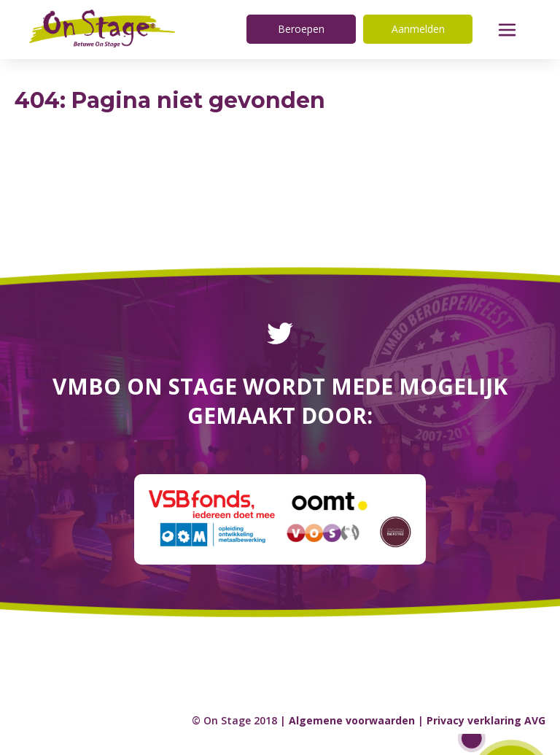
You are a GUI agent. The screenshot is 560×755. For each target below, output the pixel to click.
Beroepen (301, 29)
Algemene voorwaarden (352, 720)
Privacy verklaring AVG (486, 720)
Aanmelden (418, 29)
